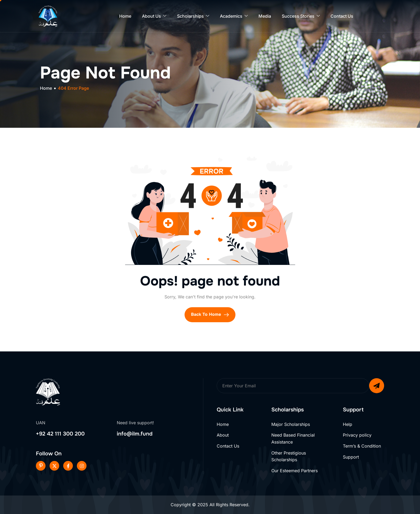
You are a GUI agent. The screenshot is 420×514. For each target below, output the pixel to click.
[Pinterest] (41, 466)
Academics (234, 16)
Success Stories (301, 16)
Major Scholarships (291, 424)
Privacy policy (357, 435)
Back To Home (210, 314)
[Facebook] (68, 466)
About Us (154, 16)
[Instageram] (82, 466)
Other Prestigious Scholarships (289, 456)
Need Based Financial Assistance (293, 438)
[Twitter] (54, 466)
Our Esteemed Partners (295, 471)
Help (348, 424)
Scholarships (193, 16)
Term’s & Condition (362, 446)
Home (125, 16)
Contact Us (342, 16)
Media (265, 16)
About (223, 435)
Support (351, 457)
